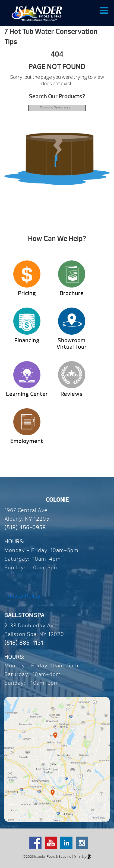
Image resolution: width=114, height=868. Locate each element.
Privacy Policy (23, 596)
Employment (27, 441)
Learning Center (27, 394)
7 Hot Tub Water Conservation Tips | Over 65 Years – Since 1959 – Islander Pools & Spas (37, 14)
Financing (27, 340)
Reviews (72, 394)
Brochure (72, 293)
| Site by (81, 857)
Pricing (27, 293)
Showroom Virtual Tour (72, 344)
